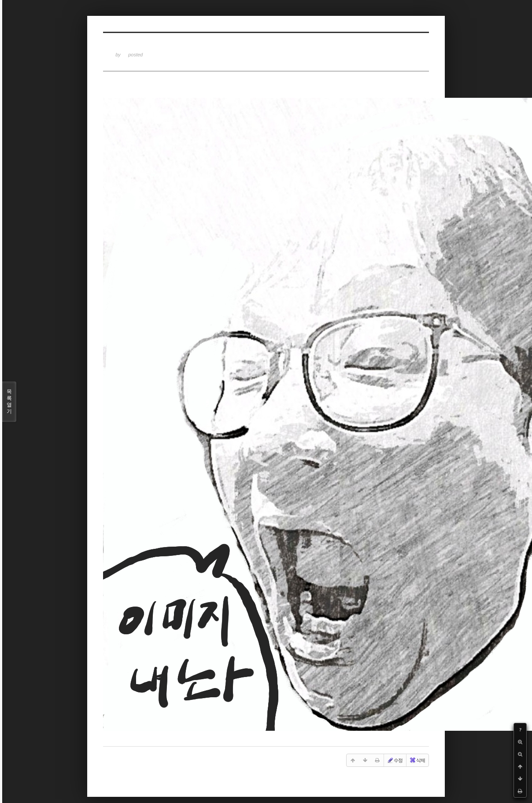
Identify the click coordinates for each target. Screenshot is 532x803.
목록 (9, 402)
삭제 (417, 760)
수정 (395, 760)
